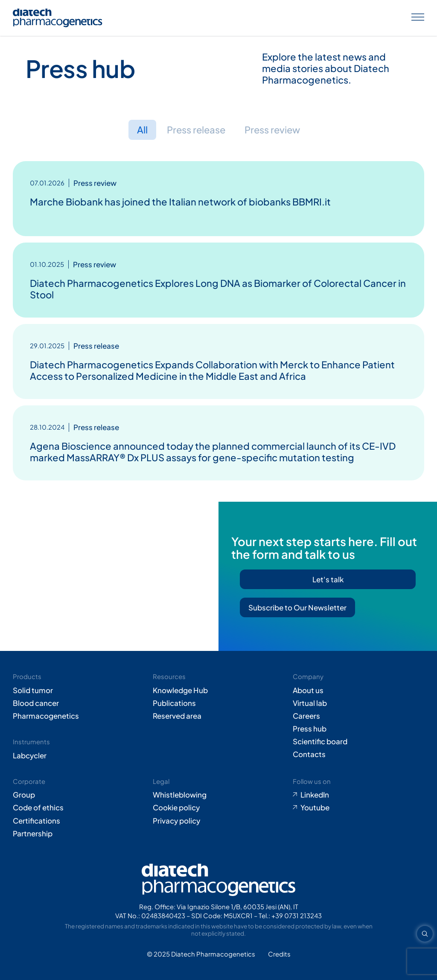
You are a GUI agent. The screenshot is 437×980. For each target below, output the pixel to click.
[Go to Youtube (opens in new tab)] (358, 807)
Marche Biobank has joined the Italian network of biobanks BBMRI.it (180, 202)
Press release (196, 130)
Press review (273, 130)
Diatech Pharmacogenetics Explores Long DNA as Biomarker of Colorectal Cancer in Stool (218, 289)
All (141, 130)
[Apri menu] (418, 18)
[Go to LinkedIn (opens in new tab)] (358, 795)
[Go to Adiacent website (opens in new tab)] (279, 954)
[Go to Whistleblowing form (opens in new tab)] (218, 795)
